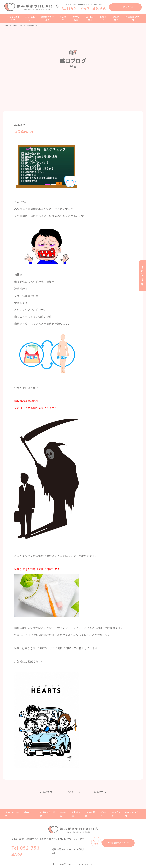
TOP (6, 25)
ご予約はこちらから (117, 843)
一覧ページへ (73, 792)
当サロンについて (13, 18)
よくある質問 (90, 18)
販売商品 (63, 18)
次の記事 (99, 792)
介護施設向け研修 (47, 18)
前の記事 (47, 792)
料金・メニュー (30, 18)
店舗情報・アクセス (132, 18)
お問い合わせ (128, 7)
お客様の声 (76, 18)
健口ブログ (116, 18)
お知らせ (103, 18)
